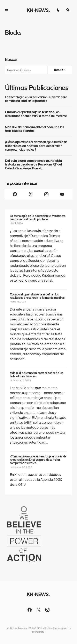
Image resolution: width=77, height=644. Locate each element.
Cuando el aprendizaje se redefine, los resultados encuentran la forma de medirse (36, 114)
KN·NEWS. (38, 10)
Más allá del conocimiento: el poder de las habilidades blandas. (34, 129)
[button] (7, 10)
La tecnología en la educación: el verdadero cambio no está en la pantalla (36, 99)
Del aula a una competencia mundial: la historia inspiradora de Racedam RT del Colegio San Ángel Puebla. (33, 165)
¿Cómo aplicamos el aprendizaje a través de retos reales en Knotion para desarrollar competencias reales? (36, 146)
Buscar (11, 59)
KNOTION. (38, 632)
